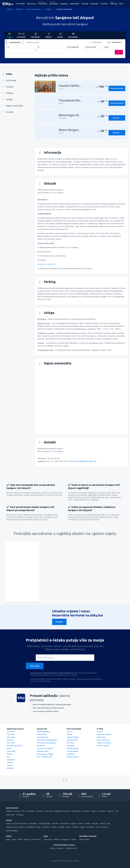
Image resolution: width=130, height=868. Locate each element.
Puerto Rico (10, 815)
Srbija (68, 827)
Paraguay (20, 815)
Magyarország (11, 827)
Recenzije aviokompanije (46, 743)
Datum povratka (91, 47)
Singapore (65, 839)
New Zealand (84, 839)
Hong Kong (48, 839)
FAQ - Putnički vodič (44, 757)
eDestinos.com (71, 848)
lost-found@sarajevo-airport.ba (84, 461)
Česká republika (44, 823)
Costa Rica (49, 811)
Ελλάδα (87, 823)
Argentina (10, 811)
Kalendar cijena (43, 751)
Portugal (61, 827)
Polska (54, 827)
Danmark (55, 823)
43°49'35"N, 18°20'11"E (46, 264)
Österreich (46, 827)
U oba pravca (15, 42)
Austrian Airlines (73, 757)
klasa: (109, 42)
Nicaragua (102, 811)
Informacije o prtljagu (45, 754)
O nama (100, 732)
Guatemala (77, 811)
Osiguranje (11, 760)
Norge (38, 827)
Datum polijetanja (73, 47)
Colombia (40, 811)
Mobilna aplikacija (44, 732)
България (33, 823)
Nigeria (27, 839)
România (75, 827)
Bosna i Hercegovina (20, 823)
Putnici (107, 47)
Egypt (8, 839)
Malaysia (57, 839)
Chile (23, 811)
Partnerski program (104, 734)
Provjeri (59, 622)
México (94, 811)
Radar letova (42, 734)
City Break (43, 4)
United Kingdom (12, 831)
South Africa (36, 839)
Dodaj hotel (97, 42)
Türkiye (73, 839)
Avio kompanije (43, 737)
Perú (117, 811)
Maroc (20, 839)
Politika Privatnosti (104, 743)
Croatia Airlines (72, 751)
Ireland (102, 823)
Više (121, 4)
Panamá (110, 811)
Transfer (104, 4)
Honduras (86, 811)
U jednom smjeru (33, 42)
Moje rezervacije (103, 740)
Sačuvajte (35, 666)
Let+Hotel (20, 4)
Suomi (98, 827)
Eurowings (71, 746)
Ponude (85, 4)
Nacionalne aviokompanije (47, 740)
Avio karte (31, 4)
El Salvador (30, 811)
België (8, 823)
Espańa (74, 823)
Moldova (22, 827)
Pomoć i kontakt (103, 746)
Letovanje (54, 4)
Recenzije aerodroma (45, 748)
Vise (8, 757)
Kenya (14, 839)
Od (8, 47)
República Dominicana (63, 811)
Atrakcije (94, 4)
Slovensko (90, 827)
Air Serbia (70, 743)
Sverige (82, 827)
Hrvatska (95, 823)
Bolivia (17, 811)
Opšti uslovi (101, 737)
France (80, 823)
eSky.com (60, 848)
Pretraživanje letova (14, 746)
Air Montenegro (73, 748)
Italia (108, 823)
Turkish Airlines (72, 740)
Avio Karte (11, 732)
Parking (114, 4)
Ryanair (70, 734)
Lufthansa (71, 754)
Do (38, 47)
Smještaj (64, 4)
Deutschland (65, 823)
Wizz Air (70, 732)
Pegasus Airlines (73, 737)
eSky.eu (53, 848)
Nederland (30, 827)
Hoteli (9, 748)
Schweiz (105, 827)
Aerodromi (41, 746)
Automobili (75, 4)
